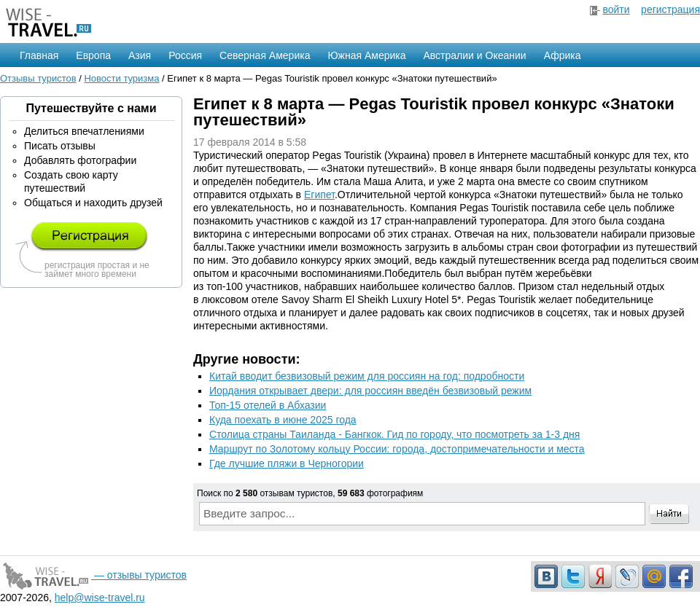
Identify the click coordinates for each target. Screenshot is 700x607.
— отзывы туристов (93, 575)
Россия (185, 55)
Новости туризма (121, 78)
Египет (319, 195)
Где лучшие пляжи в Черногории (287, 463)
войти (616, 9)
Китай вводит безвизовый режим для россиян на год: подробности (367, 376)
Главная (39, 55)
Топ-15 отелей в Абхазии (268, 405)
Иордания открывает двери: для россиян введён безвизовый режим (370, 391)
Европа (93, 55)
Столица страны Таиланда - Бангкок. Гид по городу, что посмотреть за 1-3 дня (394, 434)
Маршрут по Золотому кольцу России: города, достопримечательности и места (397, 449)
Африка (563, 55)
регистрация (670, 9)
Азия (140, 55)
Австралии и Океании (475, 55)
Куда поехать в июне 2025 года (283, 420)
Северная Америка (265, 55)
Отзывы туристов (38, 78)
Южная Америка (366, 55)
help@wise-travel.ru (100, 598)
